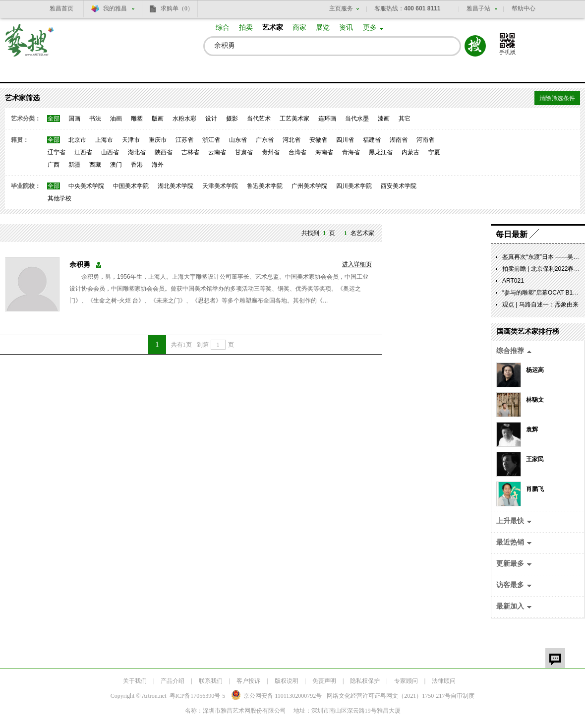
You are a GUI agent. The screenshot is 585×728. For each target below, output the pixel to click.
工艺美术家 (294, 119)
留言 (555, 658)
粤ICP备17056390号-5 (198, 696)
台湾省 (297, 152)
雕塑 (137, 119)
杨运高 (535, 370)
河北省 (292, 140)
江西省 (83, 152)
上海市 (104, 140)
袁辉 (532, 429)
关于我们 (135, 681)
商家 (299, 28)
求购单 (177, 8)
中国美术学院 (131, 186)
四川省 (345, 140)
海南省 (324, 152)
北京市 (77, 140)
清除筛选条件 (557, 98)
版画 (158, 119)
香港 (137, 165)
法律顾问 (444, 681)
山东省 (238, 140)
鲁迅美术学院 (265, 186)
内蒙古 (410, 152)
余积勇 (80, 265)
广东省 (265, 140)
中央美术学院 (86, 186)
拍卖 (246, 28)
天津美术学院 (220, 186)
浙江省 (211, 140)
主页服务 (341, 8)
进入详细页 (357, 264)
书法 (95, 119)
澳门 (116, 165)
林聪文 (535, 400)
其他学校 (59, 198)
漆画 (384, 119)
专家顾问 (406, 681)
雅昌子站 (478, 8)
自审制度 (463, 696)
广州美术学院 (309, 186)
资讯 (346, 28)
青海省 (351, 152)
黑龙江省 (381, 152)
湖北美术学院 (175, 186)
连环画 (327, 119)
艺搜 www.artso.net (30, 46)
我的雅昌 (115, 8)
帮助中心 (524, 8)
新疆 (74, 165)
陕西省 (164, 152)
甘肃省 (244, 152)
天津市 (131, 140)
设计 (211, 119)
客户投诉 (248, 681)
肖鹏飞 (535, 489)
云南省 (217, 152)
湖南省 (399, 140)
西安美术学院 (399, 186)
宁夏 (434, 152)
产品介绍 (173, 681)
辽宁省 (57, 152)
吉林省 (190, 152)
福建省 (372, 140)
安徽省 (318, 140)
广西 (54, 165)
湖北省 (137, 152)
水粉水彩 (184, 119)
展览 (323, 28)
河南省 (425, 140)
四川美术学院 (354, 186)
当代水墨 (357, 119)
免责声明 (324, 681)
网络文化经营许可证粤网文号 (389, 696)
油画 (116, 119)
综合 (223, 28)
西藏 (95, 165)
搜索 (475, 46)
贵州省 (271, 152)
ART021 (513, 281)
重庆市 (158, 140)
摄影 (232, 119)
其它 (405, 119)
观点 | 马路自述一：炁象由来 (540, 304)
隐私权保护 (365, 681)
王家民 (535, 459)
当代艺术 (259, 119)
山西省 (110, 152)
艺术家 (273, 28)
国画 (74, 119)
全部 (54, 119)
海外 (158, 165)
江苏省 (184, 140)
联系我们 (211, 681)
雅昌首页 (61, 8)
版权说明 (287, 681)
